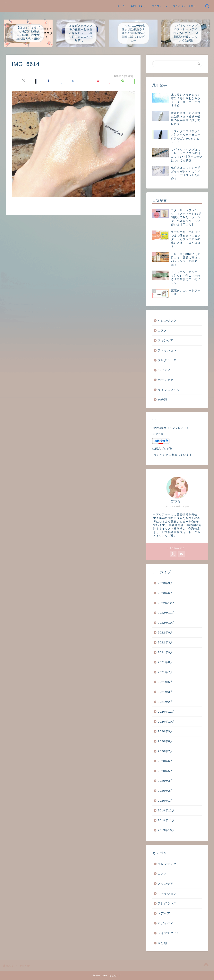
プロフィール (159, 6)
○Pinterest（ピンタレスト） (171, 428)
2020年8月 (165, 741)
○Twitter (158, 434)
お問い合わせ (138, 6)
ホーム (121, 6)
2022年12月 (166, 603)
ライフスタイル (169, 390)
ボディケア (166, 380)
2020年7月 (165, 751)
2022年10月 (166, 623)
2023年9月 (165, 583)
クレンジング (167, 321)
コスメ (162, 330)
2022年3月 (165, 642)
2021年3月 (165, 692)
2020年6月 (165, 761)
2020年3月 (165, 781)
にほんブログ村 (163, 449)
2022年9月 (165, 632)
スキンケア (166, 340)
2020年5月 (165, 771)
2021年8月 (165, 662)
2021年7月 (165, 672)
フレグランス (167, 360)
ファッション (167, 350)
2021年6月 (165, 682)
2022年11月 (166, 613)
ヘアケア (164, 370)
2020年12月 (166, 712)
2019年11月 (166, 820)
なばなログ (6, 3)
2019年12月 (166, 810)
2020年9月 (165, 731)
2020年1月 (165, 801)
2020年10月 (166, 721)
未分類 (162, 400)
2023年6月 (165, 593)
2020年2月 (165, 791)
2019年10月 (166, 830)
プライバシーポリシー (186, 6)
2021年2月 (165, 702)
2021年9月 (165, 652)
